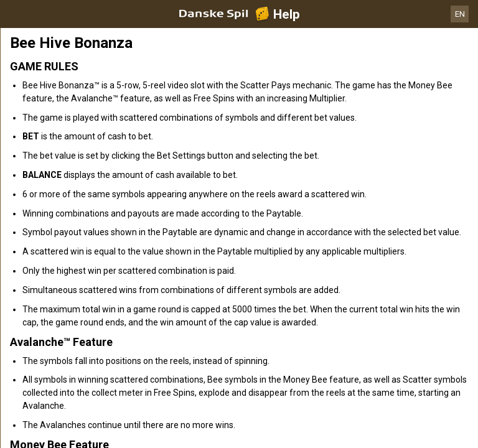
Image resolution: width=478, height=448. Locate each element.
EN (460, 14)
